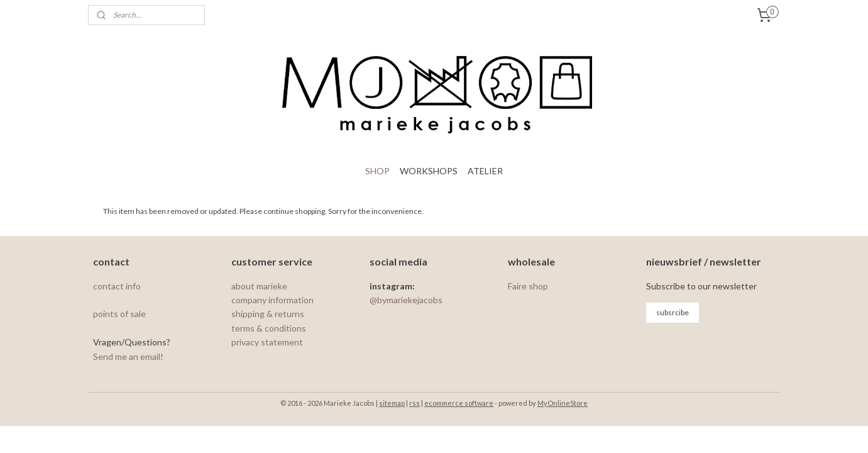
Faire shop (528, 286)
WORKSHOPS (429, 171)
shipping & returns (268, 314)
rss (415, 403)
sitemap (392, 403)
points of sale (119, 314)
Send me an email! (128, 356)
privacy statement (267, 342)
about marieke (259, 286)
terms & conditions (269, 328)
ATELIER (485, 171)
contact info (118, 286)
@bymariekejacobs (406, 300)
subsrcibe (673, 312)
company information (272, 300)
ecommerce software (459, 403)
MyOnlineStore (563, 403)
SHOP (377, 171)
